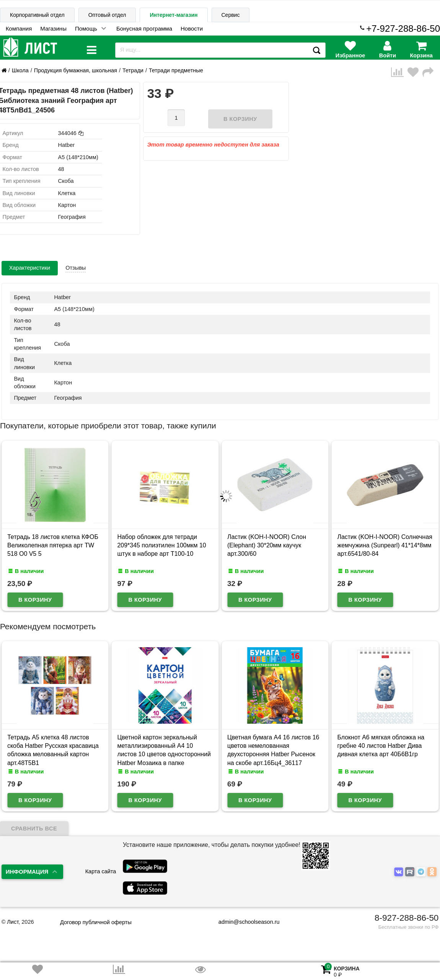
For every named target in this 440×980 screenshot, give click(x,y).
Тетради (133, 70)
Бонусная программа (144, 28)
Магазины (53, 28)
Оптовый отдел (107, 15)
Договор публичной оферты (96, 922)
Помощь (86, 28)
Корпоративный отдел (37, 15)
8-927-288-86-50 (407, 918)
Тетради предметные (176, 70)
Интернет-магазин (174, 15)
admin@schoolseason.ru (244, 922)
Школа (20, 70)
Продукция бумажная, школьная (76, 70)
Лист (13, 922)
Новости (192, 28)
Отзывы (76, 268)
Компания (19, 28)
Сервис (231, 15)
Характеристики (30, 268)
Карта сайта (101, 871)
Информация (27, 872)
